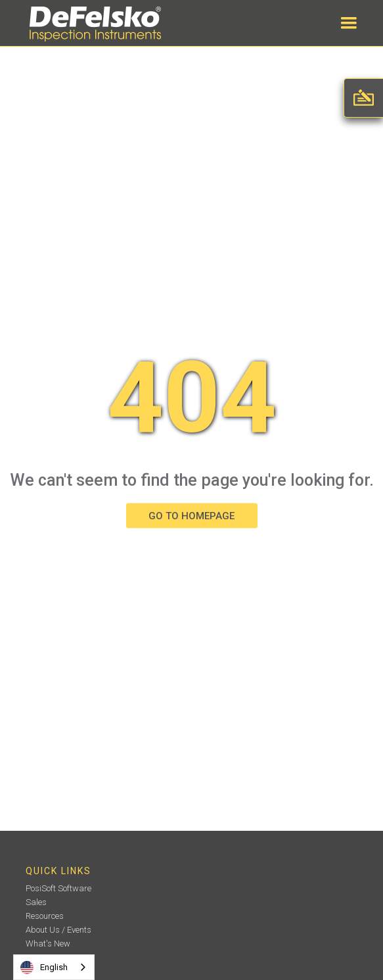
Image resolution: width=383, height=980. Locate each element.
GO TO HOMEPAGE (191, 516)
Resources (45, 916)
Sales (36, 902)
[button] (349, 23)
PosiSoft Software (58, 888)
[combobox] (54, 967)
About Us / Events (58, 930)
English (44, 968)
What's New (48, 944)
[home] (92, 24)
